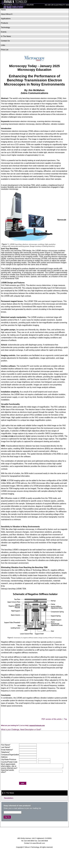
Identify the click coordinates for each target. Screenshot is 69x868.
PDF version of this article (52, 719)
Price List (5, 50)
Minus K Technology (34, 4)
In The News (6, 36)
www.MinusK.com (39, 843)
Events (4, 32)
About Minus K (7, 14)
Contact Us (5, 41)
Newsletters (9, 798)
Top (65, 719)
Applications (6, 19)
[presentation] (36, 778)
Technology (5, 27)
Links (3, 45)
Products (4, 23)
